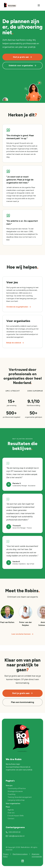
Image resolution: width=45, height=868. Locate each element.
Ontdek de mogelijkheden (19, 307)
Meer (8, 807)
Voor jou (9, 786)
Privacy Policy (6, 855)
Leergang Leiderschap (16, 800)
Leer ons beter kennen (22, 634)
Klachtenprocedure (20, 854)
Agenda (11, 810)
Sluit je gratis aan (23, 57)
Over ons (11, 813)
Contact (11, 819)
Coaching (11, 794)
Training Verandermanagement (20, 797)
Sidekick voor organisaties (23, 66)
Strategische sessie (15, 791)
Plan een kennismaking (22, 702)
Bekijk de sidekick (15, 343)
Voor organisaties (13, 803)
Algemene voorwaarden (37, 855)
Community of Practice (17, 788)
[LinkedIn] (23, 861)
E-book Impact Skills (16, 816)
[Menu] (39, 5)
